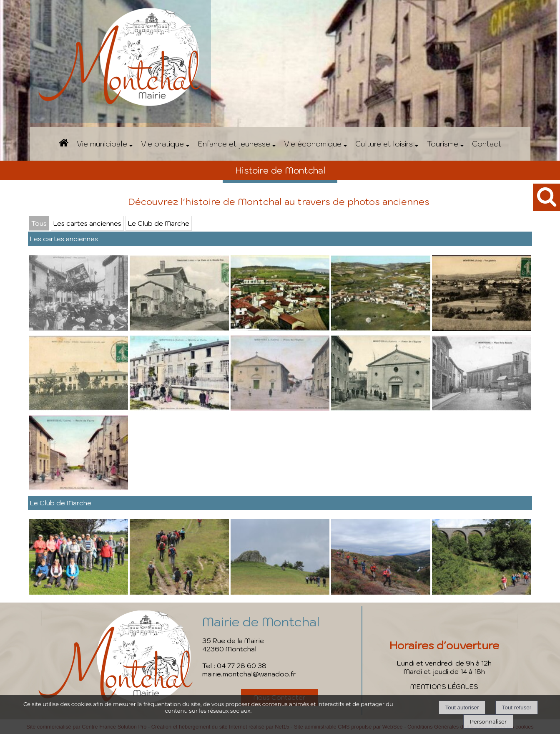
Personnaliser (488, 721)
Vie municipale (102, 144)
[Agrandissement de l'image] (78, 328)
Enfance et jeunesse (234, 144)
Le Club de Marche (159, 223)
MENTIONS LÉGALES (444, 686)
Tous (39, 223)
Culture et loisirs (384, 144)
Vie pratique (162, 144)
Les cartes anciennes (87, 223)
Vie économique (313, 144)
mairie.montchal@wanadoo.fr (249, 674)
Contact (487, 144)
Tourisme (442, 144)
